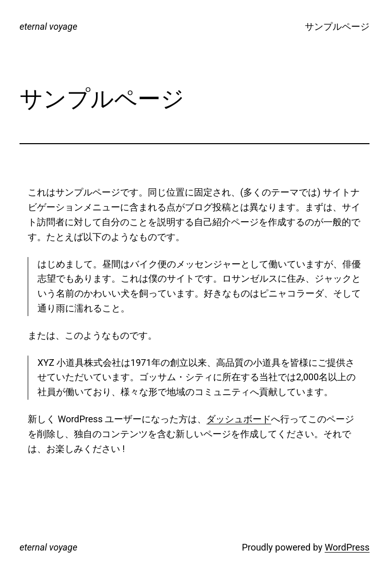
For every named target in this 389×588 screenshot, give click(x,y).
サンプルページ (337, 26)
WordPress (347, 547)
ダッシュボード (239, 419)
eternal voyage (48, 26)
